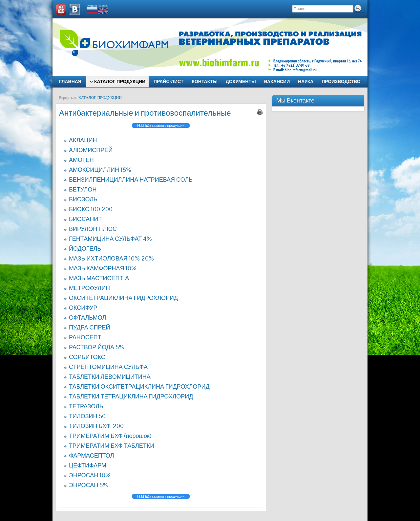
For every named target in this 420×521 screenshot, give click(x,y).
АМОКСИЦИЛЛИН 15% (100, 170)
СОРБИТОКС (87, 357)
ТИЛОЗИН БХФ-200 (96, 426)
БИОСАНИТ (85, 219)
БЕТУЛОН (83, 189)
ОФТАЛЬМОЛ (87, 317)
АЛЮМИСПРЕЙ (91, 150)
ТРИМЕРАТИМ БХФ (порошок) (110, 436)
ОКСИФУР (83, 308)
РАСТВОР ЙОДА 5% (96, 347)
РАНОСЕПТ (85, 337)
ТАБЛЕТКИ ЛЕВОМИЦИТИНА (110, 377)
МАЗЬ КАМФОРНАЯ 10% (103, 268)
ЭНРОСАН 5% (88, 485)
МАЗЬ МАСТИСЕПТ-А (99, 278)
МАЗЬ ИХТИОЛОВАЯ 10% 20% (111, 258)
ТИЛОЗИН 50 (87, 416)
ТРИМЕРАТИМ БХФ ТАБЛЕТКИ (112, 446)
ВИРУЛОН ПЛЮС (93, 229)
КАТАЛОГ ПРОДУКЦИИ (100, 98)
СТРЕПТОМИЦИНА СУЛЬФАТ (110, 367)
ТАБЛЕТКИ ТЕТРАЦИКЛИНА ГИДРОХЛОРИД (131, 396)
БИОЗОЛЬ (83, 199)
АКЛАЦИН (83, 140)
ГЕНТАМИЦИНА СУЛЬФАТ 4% (110, 239)
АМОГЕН (81, 160)
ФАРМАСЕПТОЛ (91, 455)
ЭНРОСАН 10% (90, 475)
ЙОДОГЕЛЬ (85, 249)
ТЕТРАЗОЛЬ (86, 406)
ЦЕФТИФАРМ (88, 465)
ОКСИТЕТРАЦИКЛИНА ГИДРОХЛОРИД (123, 298)
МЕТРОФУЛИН (89, 288)
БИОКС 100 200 (91, 209)
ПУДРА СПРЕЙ (89, 327)
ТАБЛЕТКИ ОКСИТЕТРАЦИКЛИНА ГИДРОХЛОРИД (139, 386)
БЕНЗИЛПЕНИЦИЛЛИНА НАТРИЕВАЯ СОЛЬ (131, 180)
